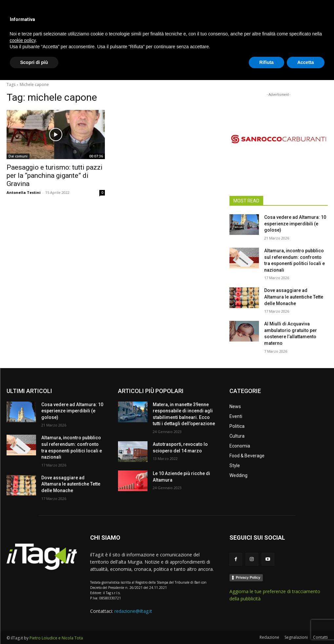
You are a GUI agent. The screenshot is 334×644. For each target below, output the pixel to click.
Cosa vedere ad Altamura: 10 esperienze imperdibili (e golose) (295, 224)
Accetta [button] (306, 626)
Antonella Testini (24, 192)
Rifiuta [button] (266, 626)
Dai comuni (18, 156)
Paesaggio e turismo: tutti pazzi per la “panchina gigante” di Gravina (55, 176)
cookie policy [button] (23, 604)
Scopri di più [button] (34, 626)
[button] (320, 67)
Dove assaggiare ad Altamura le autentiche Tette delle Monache (294, 297)
